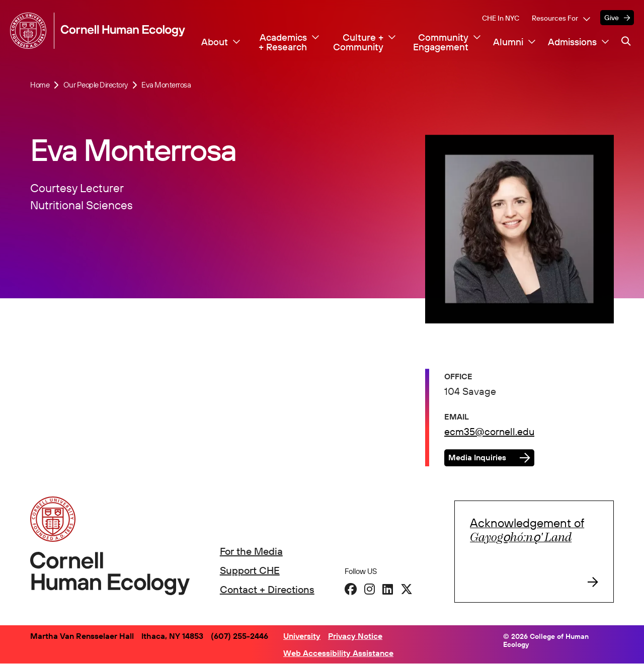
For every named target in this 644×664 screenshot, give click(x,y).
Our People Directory (96, 85)
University (302, 636)
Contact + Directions (267, 589)
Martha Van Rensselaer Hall (82, 636)
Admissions (572, 42)
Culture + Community (358, 42)
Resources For (555, 18)
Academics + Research (283, 42)
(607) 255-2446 (239, 636)
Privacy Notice (355, 636)
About (215, 42)
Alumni (508, 42)
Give (612, 18)
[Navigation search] (626, 41)
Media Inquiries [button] (477, 458)
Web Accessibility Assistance (338, 653)
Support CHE (250, 570)
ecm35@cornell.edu (489, 432)
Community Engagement (441, 42)
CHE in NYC (501, 18)
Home (40, 85)
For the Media (251, 551)
